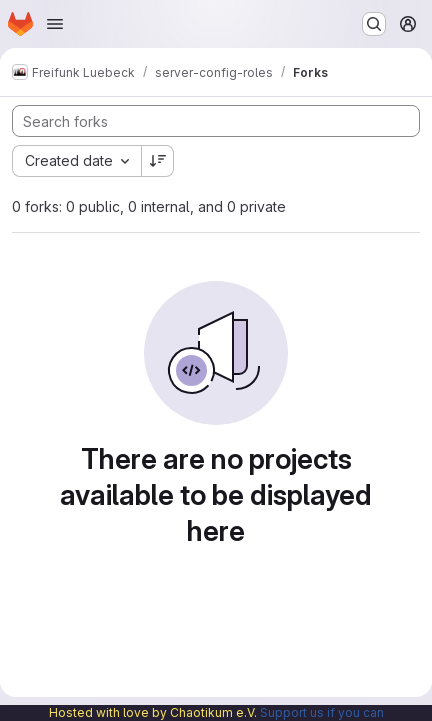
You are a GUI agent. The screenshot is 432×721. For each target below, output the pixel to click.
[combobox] (76, 161)
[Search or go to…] (374, 24)
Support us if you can (322, 712)
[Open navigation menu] (55, 24)
